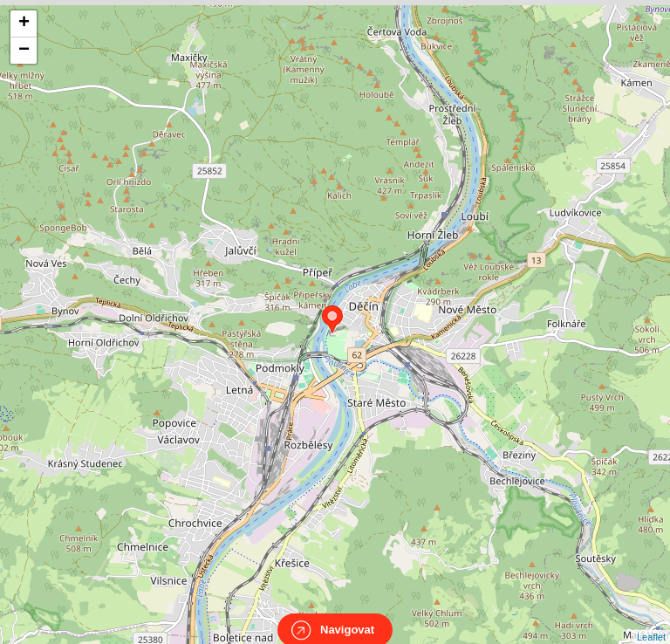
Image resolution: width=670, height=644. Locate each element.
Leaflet (651, 621)
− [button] (24, 51)
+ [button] (24, 24)
